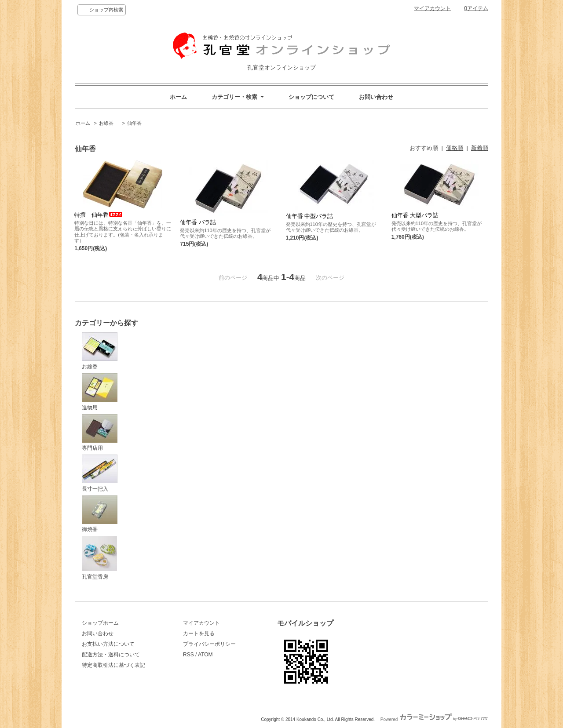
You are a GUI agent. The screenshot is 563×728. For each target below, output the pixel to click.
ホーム (178, 97)
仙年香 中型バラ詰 (310, 216)
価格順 (455, 148)
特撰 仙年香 (99, 215)
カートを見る (199, 633)
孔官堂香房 (99, 558)
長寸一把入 (100, 473)
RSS (188, 655)
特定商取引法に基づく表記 (113, 665)
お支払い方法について (108, 644)
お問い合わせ (376, 97)
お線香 (109, 123)
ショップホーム (100, 623)
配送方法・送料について (111, 655)
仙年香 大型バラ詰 (415, 215)
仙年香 (134, 123)
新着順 (480, 148)
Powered (434, 719)
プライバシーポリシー (209, 644)
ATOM (205, 655)
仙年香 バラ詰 (198, 222)
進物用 (100, 392)
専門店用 (100, 433)
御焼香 (100, 514)
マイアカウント (432, 8)
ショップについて (311, 97)
